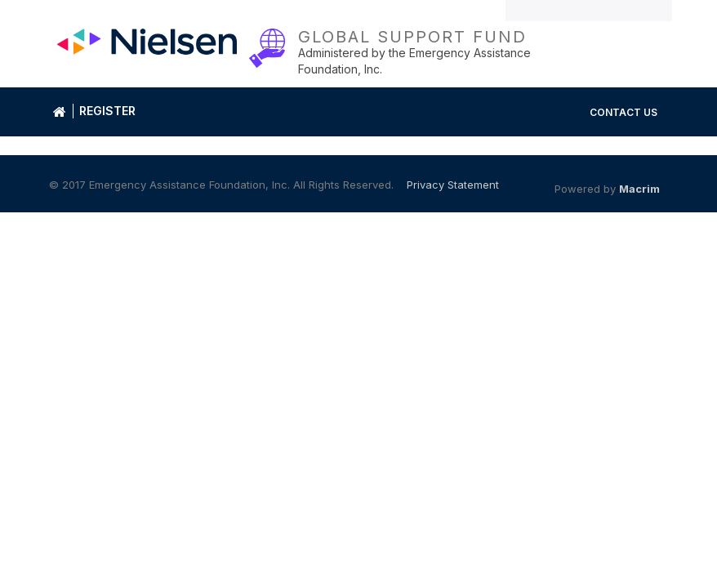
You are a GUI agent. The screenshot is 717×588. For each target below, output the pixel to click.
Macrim (639, 189)
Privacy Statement (453, 185)
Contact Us (623, 112)
